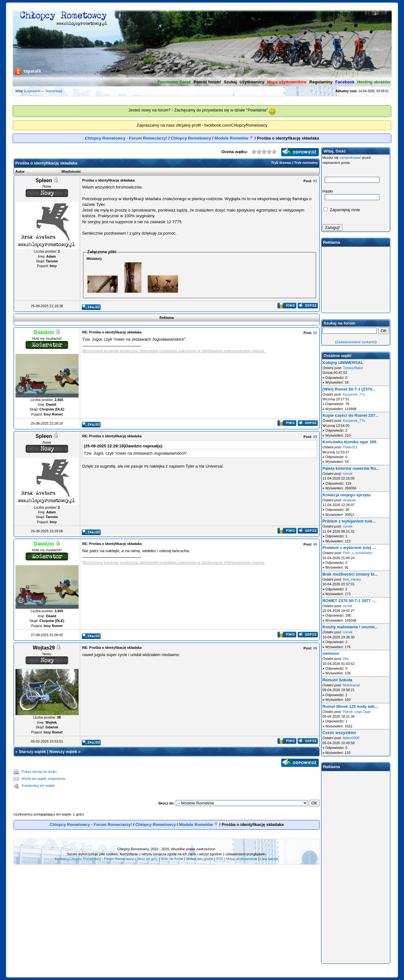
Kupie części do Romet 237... (350, 415)
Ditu (346, 659)
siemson (331, 653)
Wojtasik (349, 500)
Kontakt (60, 859)
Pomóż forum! (207, 82)
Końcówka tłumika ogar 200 (349, 442)
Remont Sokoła (337, 680)
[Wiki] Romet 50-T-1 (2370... (349, 389)
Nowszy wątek (63, 752)
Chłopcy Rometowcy (191, 138)
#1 (315, 181)
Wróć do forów (172, 859)
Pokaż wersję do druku (39, 772)
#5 (315, 648)
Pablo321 (350, 447)
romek (348, 474)
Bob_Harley (352, 579)
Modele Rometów (232, 138)
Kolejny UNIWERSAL (343, 363)
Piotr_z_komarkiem (358, 553)
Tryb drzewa (281, 163)
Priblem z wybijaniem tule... (349, 521)
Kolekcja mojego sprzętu (346, 495)
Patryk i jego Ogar (357, 712)
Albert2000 (351, 738)
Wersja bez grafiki (200, 859)
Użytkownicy (252, 82)
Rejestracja (53, 91)
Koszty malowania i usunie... (350, 627)
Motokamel (351, 685)
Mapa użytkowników (241, 859)
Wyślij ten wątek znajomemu (44, 779)
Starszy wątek (32, 752)
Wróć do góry (148, 859)
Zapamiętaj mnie (342, 210)
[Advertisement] (193, 779)
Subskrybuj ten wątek (38, 786)
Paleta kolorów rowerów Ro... (351, 468)
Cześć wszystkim (339, 733)
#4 (315, 544)
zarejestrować (350, 158)
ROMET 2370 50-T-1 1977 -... (349, 601)
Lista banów (269, 859)
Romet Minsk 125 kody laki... (350, 706)
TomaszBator (353, 368)
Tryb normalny (306, 163)
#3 (315, 437)
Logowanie (33, 91)
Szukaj (230, 82)
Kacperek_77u (354, 394)
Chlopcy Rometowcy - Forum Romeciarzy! (126, 138)
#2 (315, 333)
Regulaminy (321, 82)
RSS (220, 859)
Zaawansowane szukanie (356, 342)
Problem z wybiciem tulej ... (349, 548)
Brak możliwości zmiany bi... (350, 574)
